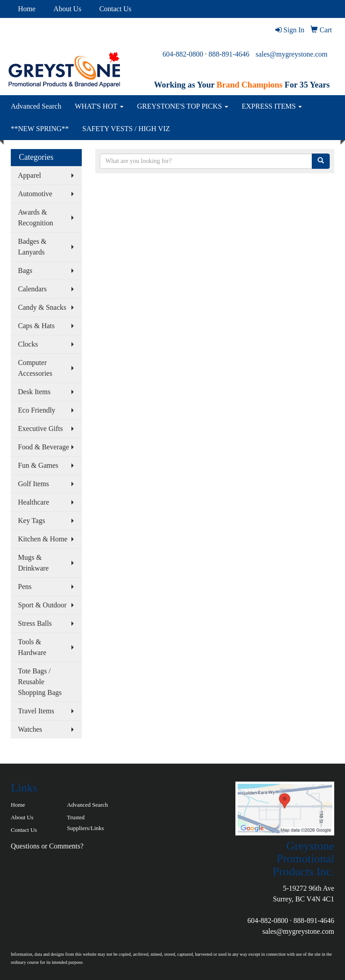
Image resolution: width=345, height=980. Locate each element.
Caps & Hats (36, 326)
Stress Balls (35, 623)
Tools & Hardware (32, 647)
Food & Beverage (44, 447)
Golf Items (33, 484)
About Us (67, 9)
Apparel (30, 175)
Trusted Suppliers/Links (85, 823)
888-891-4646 (229, 54)
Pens (25, 587)
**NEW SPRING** (40, 129)
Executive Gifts (40, 428)
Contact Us (115, 9)
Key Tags (31, 521)
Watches (30, 729)
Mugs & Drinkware (33, 563)
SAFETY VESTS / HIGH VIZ (126, 129)
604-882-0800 (183, 54)
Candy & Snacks (42, 307)
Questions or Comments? (47, 846)
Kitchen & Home (43, 539)
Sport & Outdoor (42, 605)
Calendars (32, 289)
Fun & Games (38, 465)
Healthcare (33, 502)
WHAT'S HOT (99, 106)
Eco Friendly (37, 410)
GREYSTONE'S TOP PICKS (183, 106)
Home (27, 9)
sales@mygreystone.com (292, 54)
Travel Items (36, 711)
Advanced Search (36, 106)
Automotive (35, 194)
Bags (25, 270)
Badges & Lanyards (32, 247)
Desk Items (34, 392)
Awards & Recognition (35, 218)
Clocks (28, 344)
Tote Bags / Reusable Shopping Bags (40, 682)
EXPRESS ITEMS (272, 106)
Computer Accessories (35, 368)
